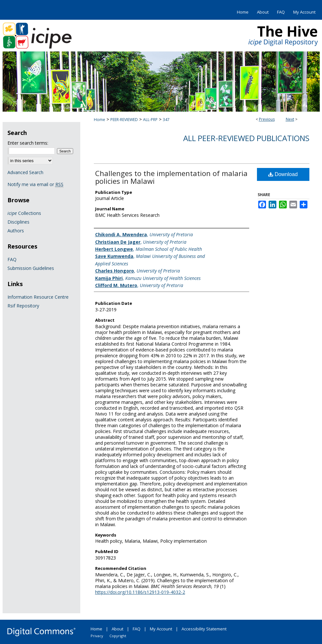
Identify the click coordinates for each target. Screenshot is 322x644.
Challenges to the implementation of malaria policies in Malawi (171, 177)
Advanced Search (25, 172)
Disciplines (18, 222)
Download (283, 174)
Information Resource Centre (38, 297)
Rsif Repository (23, 306)
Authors (16, 231)
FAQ (12, 259)
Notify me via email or (35, 184)
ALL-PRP (150, 120)
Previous (267, 119)
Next (290, 119)
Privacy (97, 636)
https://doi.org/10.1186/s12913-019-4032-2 (140, 592)
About (117, 629)
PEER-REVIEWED (124, 120)
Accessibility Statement (204, 629)
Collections (24, 213)
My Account (161, 629)
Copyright (118, 636)
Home (100, 120)
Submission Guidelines (31, 268)
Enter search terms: (28, 143)
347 (166, 120)
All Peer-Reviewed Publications (246, 138)
